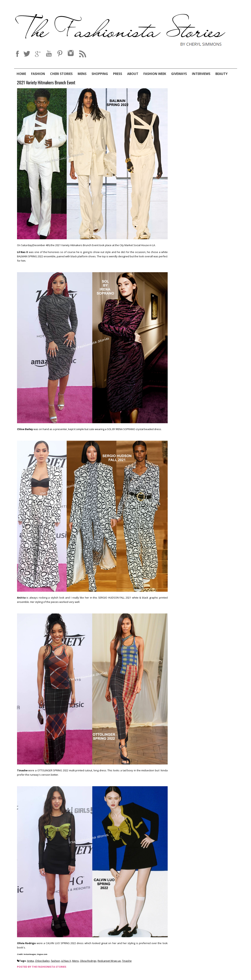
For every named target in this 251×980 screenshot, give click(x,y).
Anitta (30, 961)
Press (118, 74)
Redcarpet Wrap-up (109, 961)
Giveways (179, 74)
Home (21, 74)
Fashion (38, 74)
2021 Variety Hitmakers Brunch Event (46, 83)
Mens (82, 74)
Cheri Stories (61, 74)
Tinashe (127, 961)
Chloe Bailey (42, 961)
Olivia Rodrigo (88, 961)
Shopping (100, 74)
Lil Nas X (66, 961)
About (133, 74)
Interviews (201, 74)
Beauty (221, 74)
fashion (55, 961)
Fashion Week (155, 74)
